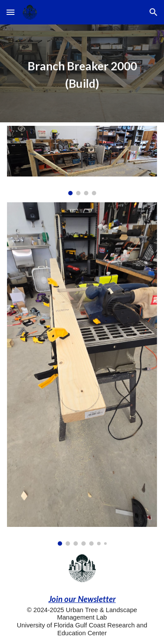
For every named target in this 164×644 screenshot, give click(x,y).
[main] (82, 73)
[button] (10, 12)
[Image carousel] (82, 161)
